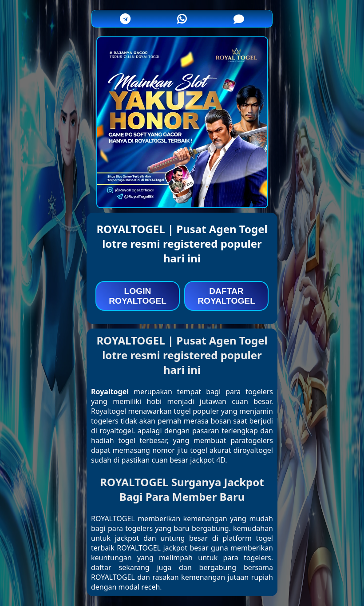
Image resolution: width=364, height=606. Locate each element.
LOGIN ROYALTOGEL (138, 296)
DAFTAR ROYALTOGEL (226, 296)
